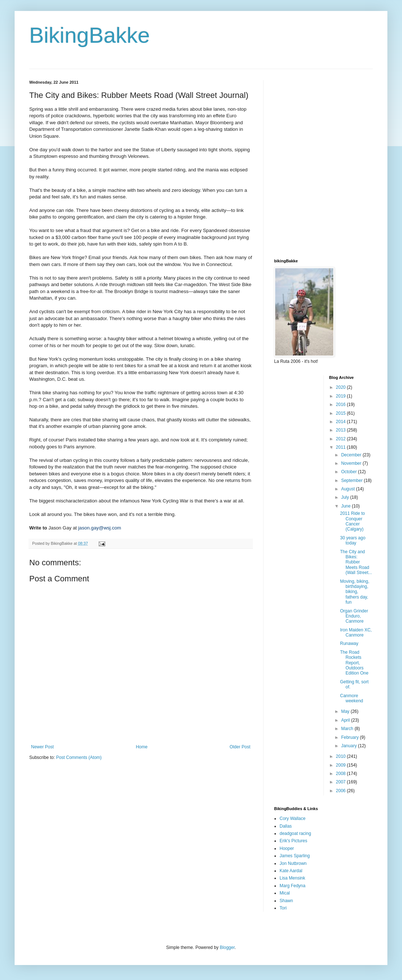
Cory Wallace (293, 818)
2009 (341, 765)
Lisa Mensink (292, 878)
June (346, 506)
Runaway (349, 643)
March (348, 729)
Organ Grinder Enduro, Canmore (354, 616)
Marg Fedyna (293, 886)
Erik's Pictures (293, 841)
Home (142, 747)
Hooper (287, 848)
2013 (341, 430)
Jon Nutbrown (293, 863)
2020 (341, 387)
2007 (341, 782)
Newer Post (42, 747)
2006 (341, 791)
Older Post (240, 747)
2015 (341, 413)
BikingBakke (90, 35)
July (346, 497)
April (346, 720)
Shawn (286, 901)
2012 (341, 439)
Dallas (286, 826)
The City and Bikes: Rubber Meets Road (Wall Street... (356, 562)
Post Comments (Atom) (79, 757)
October (349, 472)
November (352, 463)
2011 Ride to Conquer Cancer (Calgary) (352, 521)
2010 (341, 756)
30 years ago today (352, 540)
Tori (283, 908)
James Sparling (295, 856)
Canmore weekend (351, 698)
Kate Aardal (291, 871)
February (350, 737)
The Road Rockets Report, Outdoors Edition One (354, 663)
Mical (285, 893)
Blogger (227, 947)
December (352, 455)
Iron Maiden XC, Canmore (356, 633)
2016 (341, 404)
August (348, 489)
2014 (341, 422)
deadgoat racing (295, 833)
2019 (341, 396)
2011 (341, 447)
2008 (341, 774)
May (346, 711)
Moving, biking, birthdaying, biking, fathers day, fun (354, 592)
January (349, 746)
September (352, 480)
